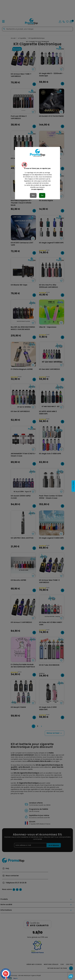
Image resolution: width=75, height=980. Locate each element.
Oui (42, 195)
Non (33, 195)
